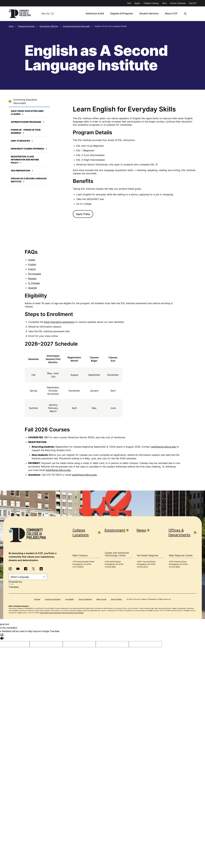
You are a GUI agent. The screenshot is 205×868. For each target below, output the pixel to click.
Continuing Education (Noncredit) (76, 26)
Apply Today (83, 213)
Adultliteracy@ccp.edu (58, 469)
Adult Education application (59, 321)
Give (164, 3)
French (32, 268)
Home (11, 26)
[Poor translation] (2, 636)
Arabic (32, 259)
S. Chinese (34, 283)
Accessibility (70, 599)
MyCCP (193, 3)
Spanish (33, 287)
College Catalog (151, 3)
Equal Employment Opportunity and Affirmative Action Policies (62, 612)
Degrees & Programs (26, 26)
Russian (32, 278)
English (32, 264)
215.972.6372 (142, 566)
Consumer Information (53, 599)
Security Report (116, 599)
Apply (137, 3)
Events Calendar (178, 3)
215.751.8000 (78, 566)
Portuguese (35, 273)
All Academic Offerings (49, 26)
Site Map (37, 599)
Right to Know (101, 599)
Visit (129, 3)
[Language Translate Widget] (28, 576)
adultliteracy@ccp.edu (164, 446)
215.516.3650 (110, 566)
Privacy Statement (85, 599)
